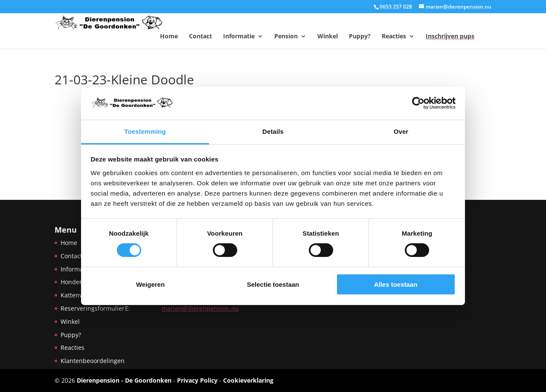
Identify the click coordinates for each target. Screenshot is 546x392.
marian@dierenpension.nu (200, 308)
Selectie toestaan (273, 284)
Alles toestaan (396, 284)
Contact (200, 36)
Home (169, 36)
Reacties (394, 36)
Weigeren (150, 284)
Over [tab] (401, 131)
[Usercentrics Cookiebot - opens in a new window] (418, 103)
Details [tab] (273, 131)
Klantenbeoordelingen (93, 361)
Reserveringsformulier (93, 308)
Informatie (239, 36)
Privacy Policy (197, 380)
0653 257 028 (396, 7)
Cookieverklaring (248, 380)
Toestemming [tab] (145, 131)
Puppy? (360, 36)
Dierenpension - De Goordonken (124, 380)
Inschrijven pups (450, 36)
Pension (286, 36)
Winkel (328, 36)
